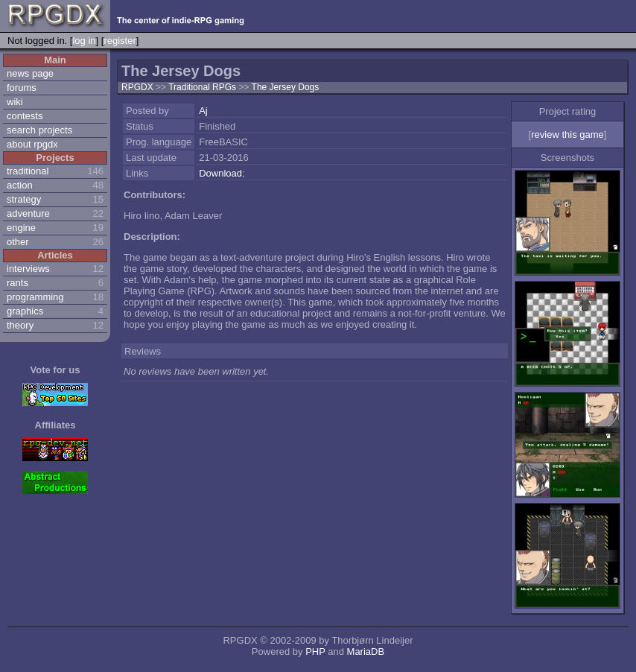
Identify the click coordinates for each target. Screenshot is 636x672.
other (18, 242)
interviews (28, 269)
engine (21, 228)
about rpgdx (32, 144)
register (120, 41)
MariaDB (366, 652)
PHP (315, 652)
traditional (28, 171)
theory (20, 325)
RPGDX (137, 87)
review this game (567, 134)
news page (30, 73)
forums (22, 88)
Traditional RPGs (203, 87)
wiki (15, 102)
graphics (25, 311)
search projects (39, 130)
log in (84, 41)
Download (220, 173)
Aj (203, 111)
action (20, 185)
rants (18, 283)
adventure (28, 213)
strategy (24, 199)
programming (35, 297)
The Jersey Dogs (286, 87)
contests (25, 116)
